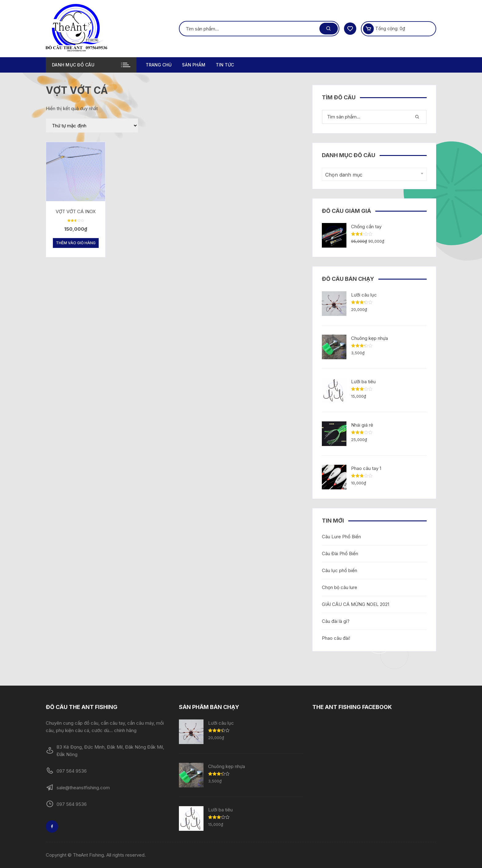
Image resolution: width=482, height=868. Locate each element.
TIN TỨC (225, 65)
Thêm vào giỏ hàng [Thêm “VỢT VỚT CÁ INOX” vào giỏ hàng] (76, 243)
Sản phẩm (194, 65)
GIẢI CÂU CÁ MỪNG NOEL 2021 (356, 604)
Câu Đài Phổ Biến (340, 553)
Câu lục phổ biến (340, 570)
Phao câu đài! (336, 638)
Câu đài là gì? (336, 621)
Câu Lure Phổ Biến (341, 537)
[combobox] (374, 174)
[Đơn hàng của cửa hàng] (92, 125)
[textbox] (373, 175)
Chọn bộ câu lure (340, 587)
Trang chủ (159, 65)
